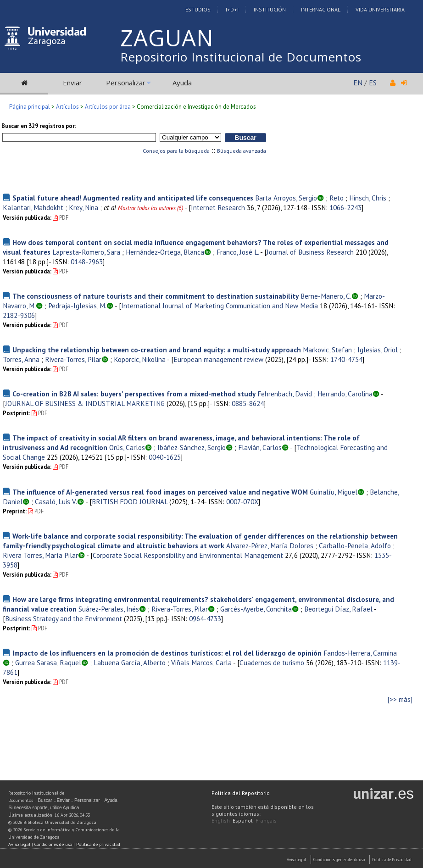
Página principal (30, 107)
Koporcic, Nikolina (140, 359)
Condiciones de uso (53, 844)
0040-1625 (165, 457)
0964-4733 (205, 618)
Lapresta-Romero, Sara (86, 252)
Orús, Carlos (127, 447)
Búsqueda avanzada (242, 151)
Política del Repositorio (241, 793)
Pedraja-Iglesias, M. (77, 306)
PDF (61, 218)
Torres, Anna (21, 359)
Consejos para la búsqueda (176, 151)
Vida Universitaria (380, 9)
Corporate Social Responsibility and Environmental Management (188, 555)
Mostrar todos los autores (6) (150, 208)
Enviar (72, 83)
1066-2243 (345, 207)
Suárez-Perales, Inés (109, 609)
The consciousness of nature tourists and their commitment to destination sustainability (156, 296)
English (221, 821)
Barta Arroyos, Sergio (286, 198)
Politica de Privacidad (392, 860)
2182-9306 (19, 315)
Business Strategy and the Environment (64, 618)
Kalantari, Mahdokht (33, 207)
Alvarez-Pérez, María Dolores (270, 545)
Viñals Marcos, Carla (201, 662)
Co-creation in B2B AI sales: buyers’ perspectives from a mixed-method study (134, 394)
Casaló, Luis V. (56, 501)
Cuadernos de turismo (272, 662)
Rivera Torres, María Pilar (40, 555)
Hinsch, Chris (368, 198)
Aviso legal (19, 844)
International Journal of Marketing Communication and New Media (220, 306)
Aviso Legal (296, 860)
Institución (270, 9)
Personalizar (126, 83)
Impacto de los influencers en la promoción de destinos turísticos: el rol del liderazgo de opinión (167, 653)
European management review (218, 359)
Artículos (67, 107)
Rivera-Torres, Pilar (73, 359)
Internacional (321, 9)
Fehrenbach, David (285, 394)
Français (266, 821)
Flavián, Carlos (260, 447)
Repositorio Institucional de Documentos (241, 57)
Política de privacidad (98, 844)
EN (358, 83)
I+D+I (232, 9)
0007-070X (242, 501)
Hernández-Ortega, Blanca (165, 252)
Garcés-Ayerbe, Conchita (256, 609)
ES (373, 83)
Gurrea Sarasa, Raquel (48, 662)
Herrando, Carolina (345, 394)
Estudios (198, 9)
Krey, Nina (83, 207)
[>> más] (400, 699)
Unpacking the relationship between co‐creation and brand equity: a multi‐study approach (157, 350)
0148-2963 (87, 262)
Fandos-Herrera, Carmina (360, 653)
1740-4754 (346, 359)
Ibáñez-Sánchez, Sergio (192, 447)
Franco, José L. (238, 252)
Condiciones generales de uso (339, 860)
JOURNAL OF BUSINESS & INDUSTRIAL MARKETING (85, 403)
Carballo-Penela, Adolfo (355, 545)
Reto (337, 198)
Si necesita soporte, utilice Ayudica (44, 808)
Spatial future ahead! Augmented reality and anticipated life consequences (133, 198)
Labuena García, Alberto (130, 662)
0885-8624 (248, 403)
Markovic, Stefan (327, 350)
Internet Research (218, 207)
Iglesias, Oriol (378, 350)
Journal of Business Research (310, 252)
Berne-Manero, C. (326, 296)
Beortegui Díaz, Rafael (338, 609)
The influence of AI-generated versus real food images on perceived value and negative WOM (160, 492)
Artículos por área (108, 107)
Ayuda (182, 83)
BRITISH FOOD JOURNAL (130, 501)
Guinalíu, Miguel (334, 492)
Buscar (45, 800)
